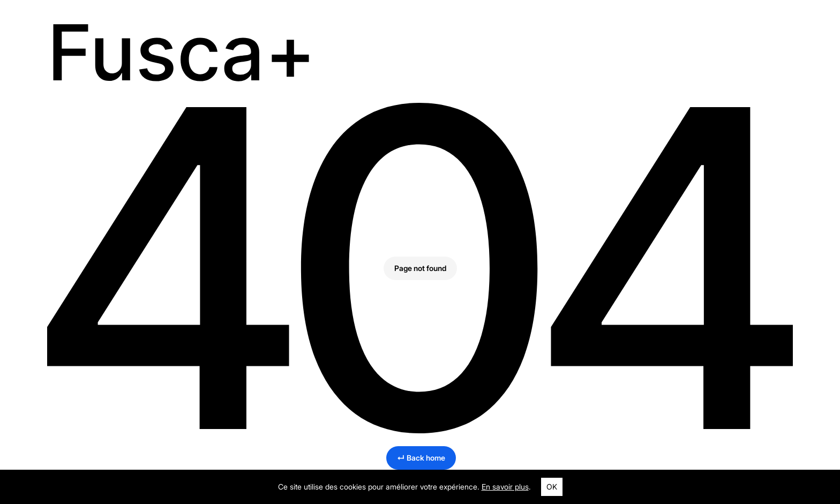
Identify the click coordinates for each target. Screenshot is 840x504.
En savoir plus (505, 487)
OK (552, 487)
